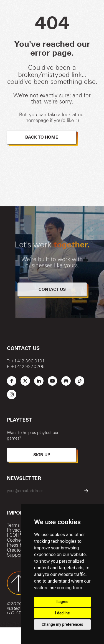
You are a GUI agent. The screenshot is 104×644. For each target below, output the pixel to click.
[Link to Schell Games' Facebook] (12, 381)
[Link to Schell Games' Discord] (66, 381)
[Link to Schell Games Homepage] (10, 636)
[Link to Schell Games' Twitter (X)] (25, 381)
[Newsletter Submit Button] (86, 491)
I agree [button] (62, 602)
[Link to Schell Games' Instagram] (12, 394)
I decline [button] (62, 613)
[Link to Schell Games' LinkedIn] (39, 381)
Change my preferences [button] (62, 624)
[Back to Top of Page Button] (19, 583)
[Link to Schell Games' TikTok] (80, 381)
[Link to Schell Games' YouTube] (52, 381)
